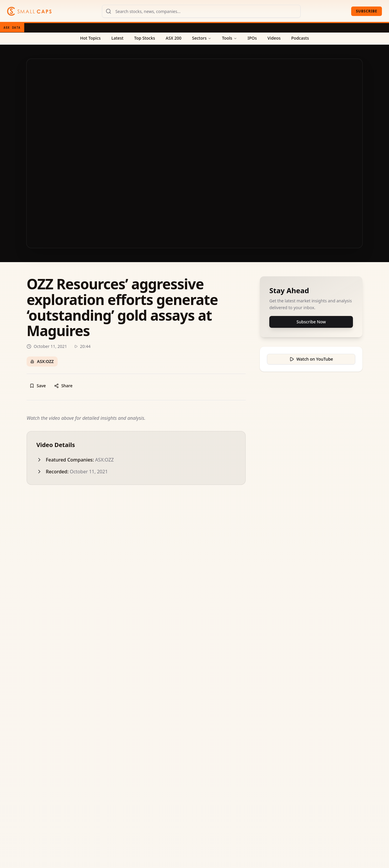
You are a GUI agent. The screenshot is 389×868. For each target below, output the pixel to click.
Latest (117, 38)
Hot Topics (90, 38)
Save (38, 386)
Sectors (202, 38)
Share (63, 386)
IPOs (252, 38)
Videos (274, 38)
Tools (230, 38)
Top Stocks (145, 38)
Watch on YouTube (311, 359)
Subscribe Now (311, 322)
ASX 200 (174, 38)
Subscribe (367, 11)
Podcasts (300, 38)
